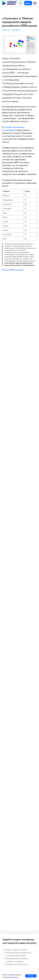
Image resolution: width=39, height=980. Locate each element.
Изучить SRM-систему (13, 270)
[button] (35, 3)
